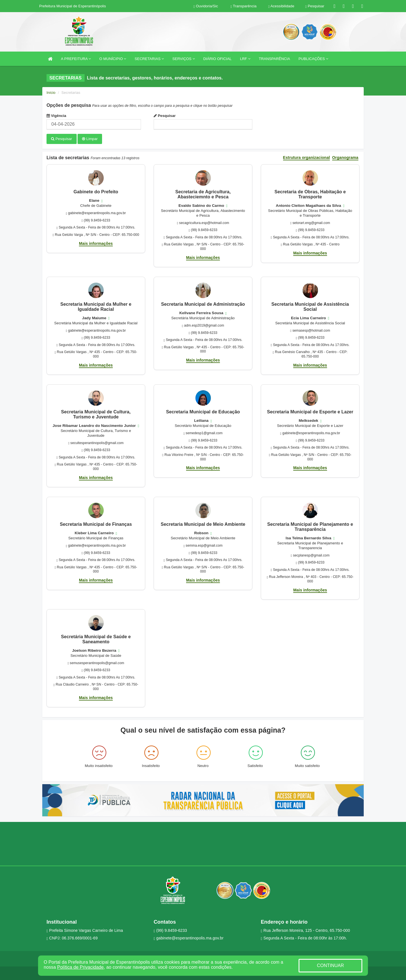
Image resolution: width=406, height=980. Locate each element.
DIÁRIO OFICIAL (217, 59)
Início (51, 93)
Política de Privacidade (80, 967)
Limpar (90, 139)
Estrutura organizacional (307, 157)
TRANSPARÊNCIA (274, 59)
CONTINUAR (330, 965)
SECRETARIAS (149, 59)
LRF (245, 59)
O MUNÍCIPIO (113, 59)
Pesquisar (165, 116)
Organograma (345, 157)
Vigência (56, 116)
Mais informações (96, 243)
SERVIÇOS (184, 59)
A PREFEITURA (76, 59)
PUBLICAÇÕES (313, 59)
